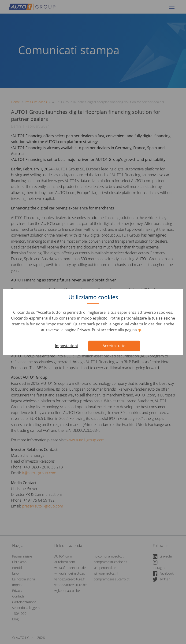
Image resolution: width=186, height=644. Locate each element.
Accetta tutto (114, 346)
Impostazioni (66, 346)
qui (141, 330)
